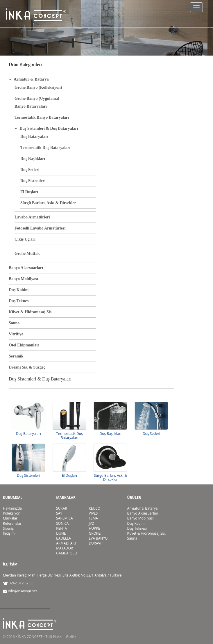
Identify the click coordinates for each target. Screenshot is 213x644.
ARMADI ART (66, 543)
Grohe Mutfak (27, 253)
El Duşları (29, 192)
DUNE (61, 533)
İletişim (9, 533)
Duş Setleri (30, 170)
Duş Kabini (19, 290)
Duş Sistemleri (33, 181)
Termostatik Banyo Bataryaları (42, 117)
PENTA (61, 528)
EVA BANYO (98, 538)
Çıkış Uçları (25, 239)
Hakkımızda (12, 508)
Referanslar (12, 523)
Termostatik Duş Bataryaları (45, 148)
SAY (59, 513)
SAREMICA (65, 518)
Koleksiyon (12, 513)
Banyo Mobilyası (23, 279)
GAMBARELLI (67, 553)
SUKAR (62, 508)
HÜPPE (94, 528)
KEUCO (94, 508)
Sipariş (8, 528)
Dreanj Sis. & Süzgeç (27, 367)
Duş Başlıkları (33, 159)
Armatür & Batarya (143, 508)
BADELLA (63, 538)
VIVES (93, 513)
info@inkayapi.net (22, 591)
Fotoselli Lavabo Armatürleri (40, 228)
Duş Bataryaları (34, 137)
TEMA (93, 518)
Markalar (10, 518)
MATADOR (65, 548)
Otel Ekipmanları (24, 345)
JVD (91, 523)
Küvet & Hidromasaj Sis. (31, 312)
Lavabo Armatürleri (32, 217)
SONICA (62, 523)
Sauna (14, 323)
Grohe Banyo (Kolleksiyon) (38, 87)
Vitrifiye (16, 334)
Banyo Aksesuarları (26, 268)
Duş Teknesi (19, 301)
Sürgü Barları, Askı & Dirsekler (48, 203)
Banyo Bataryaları (31, 106)
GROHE (95, 533)
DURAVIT (96, 543)
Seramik (16, 356)
